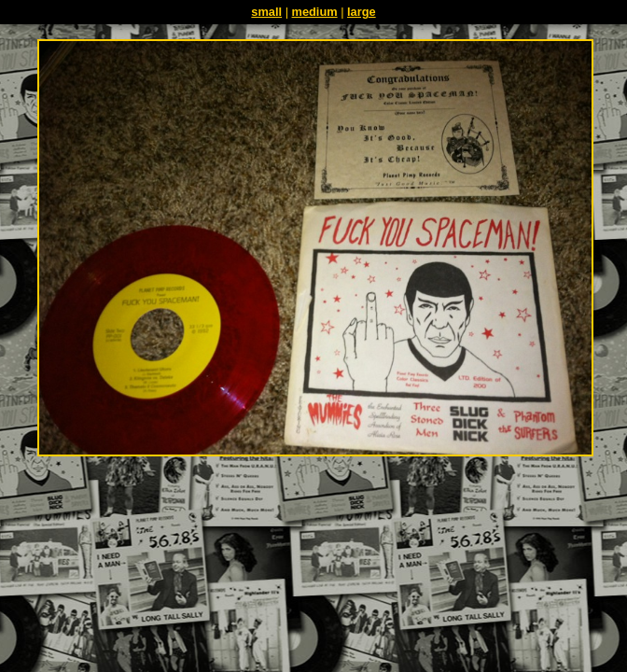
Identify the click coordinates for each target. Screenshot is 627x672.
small (266, 12)
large (362, 12)
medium (315, 12)
